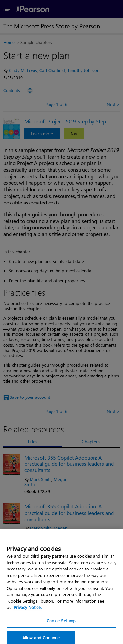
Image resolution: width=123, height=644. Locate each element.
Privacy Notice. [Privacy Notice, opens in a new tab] (28, 612)
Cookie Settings (62, 625)
